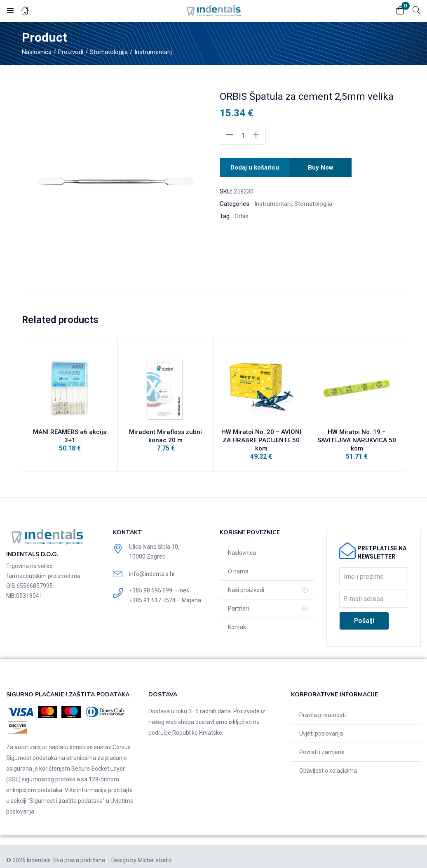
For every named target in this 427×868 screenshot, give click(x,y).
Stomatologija (109, 52)
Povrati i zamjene (322, 745)
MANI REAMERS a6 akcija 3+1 (70, 435)
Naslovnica (37, 52)
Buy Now (322, 166)
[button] (400, 11)
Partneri (238, 601)
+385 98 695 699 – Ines (159, 583)
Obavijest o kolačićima (328, 763)
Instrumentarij (153, 52)
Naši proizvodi (246, 583)
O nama (238, 564)
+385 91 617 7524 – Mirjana (165, 593)
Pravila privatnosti (323, 708)
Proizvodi (71, 52)
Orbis (242, 214)
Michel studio (155, 853)
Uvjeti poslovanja (321, 726)
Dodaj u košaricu (255, 166)
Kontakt (238, 620)
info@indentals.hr (152, 566)
